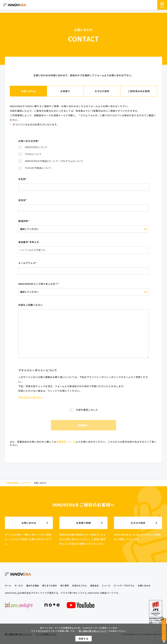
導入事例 (65, 585)
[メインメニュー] (162, 5)
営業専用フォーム (66, 442)
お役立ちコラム (80, 585)
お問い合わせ (28, 91)
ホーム (8, 585)
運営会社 (94, 585)
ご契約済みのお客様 (139, 91)
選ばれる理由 (33, 585)
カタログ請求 (102, 91)
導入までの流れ (50, 585)
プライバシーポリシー (30, 397)
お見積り (65, 91)
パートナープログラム (124, 585)
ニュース (106, 585)
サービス (19, 585)
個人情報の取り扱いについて (93, 632)
